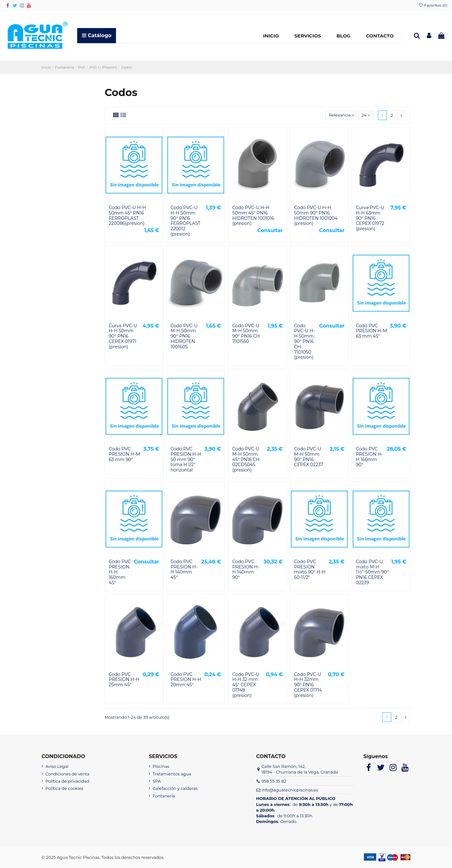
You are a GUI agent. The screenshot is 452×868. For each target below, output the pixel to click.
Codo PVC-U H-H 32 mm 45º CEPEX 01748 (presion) (246, 685)
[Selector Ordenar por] (342, 115)
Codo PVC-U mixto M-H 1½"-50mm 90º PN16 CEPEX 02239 (372, 572)
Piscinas (161, 766)
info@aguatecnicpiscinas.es (290, 790)
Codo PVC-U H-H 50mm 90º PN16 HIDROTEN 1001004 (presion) (316, 215)
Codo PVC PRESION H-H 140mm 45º (184, 569)
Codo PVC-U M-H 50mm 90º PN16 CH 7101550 (246, 334)
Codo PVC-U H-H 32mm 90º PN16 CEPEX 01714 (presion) (308, 685)
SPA (157, 781)
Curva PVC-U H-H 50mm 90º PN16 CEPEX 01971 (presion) (123, 336)
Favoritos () (433, 5)
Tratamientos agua (172, 774)
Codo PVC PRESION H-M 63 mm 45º (371, 331)
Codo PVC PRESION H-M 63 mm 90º (124, 454)
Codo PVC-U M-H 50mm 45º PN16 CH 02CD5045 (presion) (246, 459)
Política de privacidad (67, 781)
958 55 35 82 (274, 781)
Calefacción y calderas (175, 788)
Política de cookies (64, 788)
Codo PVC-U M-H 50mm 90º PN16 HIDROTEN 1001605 (184, 336)
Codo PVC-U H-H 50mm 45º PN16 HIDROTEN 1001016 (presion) (253, 215)
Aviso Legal (57, 766)
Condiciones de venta (67, 774)
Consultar (270, 230)
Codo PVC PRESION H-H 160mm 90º (369, 457)
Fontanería (164, 796)
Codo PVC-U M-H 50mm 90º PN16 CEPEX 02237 (309, 457)
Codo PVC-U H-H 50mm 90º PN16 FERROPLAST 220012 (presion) (185, 221)
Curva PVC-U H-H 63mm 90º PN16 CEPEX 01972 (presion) (370, 218)
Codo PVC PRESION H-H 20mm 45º (186, 680)
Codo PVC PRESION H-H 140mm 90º (246, 569)
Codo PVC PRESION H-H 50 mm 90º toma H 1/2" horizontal (186, 459)
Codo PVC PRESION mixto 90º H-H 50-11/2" (310, 569)
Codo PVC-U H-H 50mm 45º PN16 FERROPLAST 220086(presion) (127, 215)
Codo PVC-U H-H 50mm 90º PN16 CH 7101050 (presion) (304, 342)
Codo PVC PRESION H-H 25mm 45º (124, 680)
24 (366, 115)
